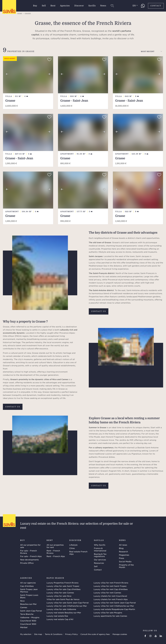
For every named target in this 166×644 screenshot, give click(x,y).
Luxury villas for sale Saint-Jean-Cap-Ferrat (68, 603)
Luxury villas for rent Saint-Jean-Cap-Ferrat (115, 603)
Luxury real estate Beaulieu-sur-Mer (64, 613)
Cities (72, 548)
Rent (53, 6)
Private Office (27, 563)
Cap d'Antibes (27, 586)
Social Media (125, 561)
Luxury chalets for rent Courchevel (110, 596)
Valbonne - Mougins (30, 617)
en (135, 6)
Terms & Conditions (54, 634)
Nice (22, 601)
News (103, 6)
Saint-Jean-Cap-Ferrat (31, 611)
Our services (100, 560)
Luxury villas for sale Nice (59, 596)
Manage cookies (120, 634)
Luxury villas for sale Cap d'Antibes (64, 589)
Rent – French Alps (56, 556)
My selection (26, 634)
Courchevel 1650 (28, 621)
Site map (38, 634)
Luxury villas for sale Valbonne (61, 609)
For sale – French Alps (31, 556)
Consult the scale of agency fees (95, 634)
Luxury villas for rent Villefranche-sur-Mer (114, 606)
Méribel (24, 627)
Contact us (99, 311)
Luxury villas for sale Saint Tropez (63, 586)
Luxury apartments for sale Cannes (110, 616)
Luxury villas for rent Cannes (107, 593)
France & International (100, 549)
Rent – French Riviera (53, 552)
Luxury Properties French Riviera (62, 583)
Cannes (24, 607)
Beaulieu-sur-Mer (28, 604)
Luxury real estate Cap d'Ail (60, 619)
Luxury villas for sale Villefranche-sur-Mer (67, 606)
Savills (92, 6)
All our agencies (28, 583)
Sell (44, 6)
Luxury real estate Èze (57, 616)
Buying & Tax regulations (100, 555)
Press (122, 558)
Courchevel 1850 (28, 624)
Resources (99, 563)
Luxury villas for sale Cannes (60, 593)
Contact (156, 6)
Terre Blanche (27, 614)
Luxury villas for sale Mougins (108, 613)
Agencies (65, 6)
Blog (121, 548)
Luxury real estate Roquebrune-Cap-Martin (114, 609)
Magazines (124, 555)
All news (123, 545)
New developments (29, 560)
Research (123, 551)
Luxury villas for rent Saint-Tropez (110, 586)
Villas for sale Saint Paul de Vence (63, 599)
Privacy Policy (71, 634)
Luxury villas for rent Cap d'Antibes (111, 589)
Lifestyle (73, 545)
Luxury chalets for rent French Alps (111, 599)
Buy (35, 6)
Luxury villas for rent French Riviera (111, 583)
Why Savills (100, 545)
